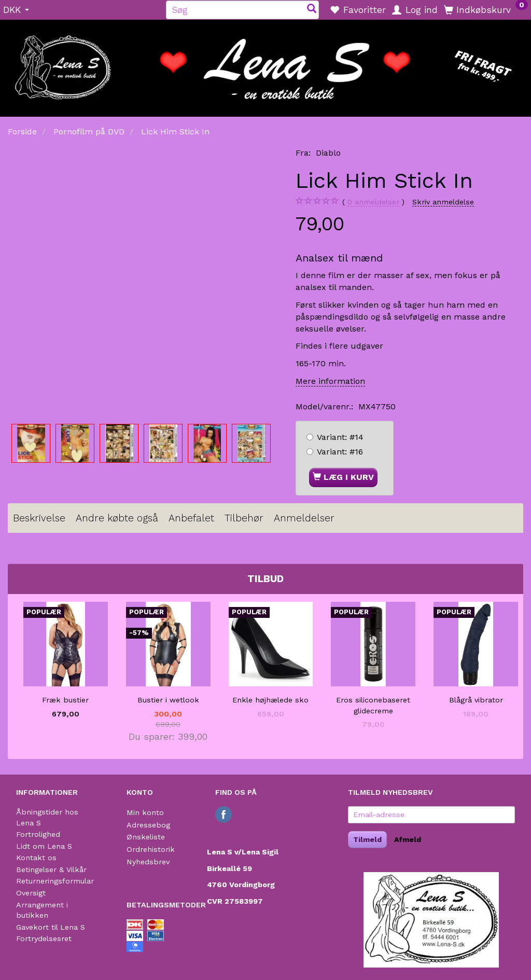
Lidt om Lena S (44, 846)
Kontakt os (36, 858)
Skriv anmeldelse (443, 202)
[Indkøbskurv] (486, 9)
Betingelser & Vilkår (51, 869)
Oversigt (31, 893)
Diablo (328, 153)
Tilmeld (367, 839)
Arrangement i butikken (42, 910)
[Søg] (312, 10)
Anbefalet (191, 518)
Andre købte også (117, 518)
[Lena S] (265, 65)
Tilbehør (244, 518)
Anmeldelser (304, 518)
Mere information (330, 381)
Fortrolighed (38, 834)
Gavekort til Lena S (51, 927)
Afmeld (408, 839)
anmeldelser (373, 202)
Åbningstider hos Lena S (47, 817)
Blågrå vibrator (476, 700)
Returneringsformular (55, 881)
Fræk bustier (65, 700)
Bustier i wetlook (168, 700)
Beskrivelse (39, 518)
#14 (340, 437)
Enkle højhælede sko (270, 700)
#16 (340, 452)
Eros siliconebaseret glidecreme (373, 705)
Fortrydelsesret (44, 938)
